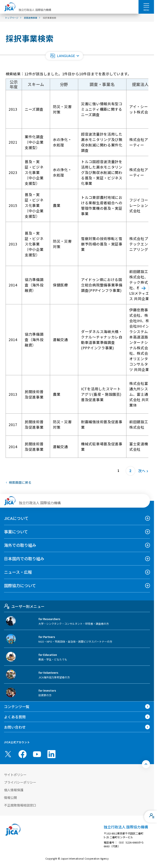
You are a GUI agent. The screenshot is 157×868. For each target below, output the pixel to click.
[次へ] (144, 288)
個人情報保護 (14, 790)
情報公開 (10, 797)
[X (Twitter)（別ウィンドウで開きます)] (8, 754)
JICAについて (16, 518)
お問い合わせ (15, 727)
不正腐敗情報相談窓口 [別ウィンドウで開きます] (20, 805)
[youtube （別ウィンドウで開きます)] (37, 754)
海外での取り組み (20, 545)
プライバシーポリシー (20, 782)
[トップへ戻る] (146, 764)
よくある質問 (15, 717)
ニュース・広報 (18, 572)
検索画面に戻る (20, 482)
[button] (64, 56)
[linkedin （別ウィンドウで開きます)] (51, 754)
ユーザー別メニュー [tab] (24, 606)
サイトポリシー (15, 775)
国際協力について (20, 585)
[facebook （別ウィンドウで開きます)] (23, 754)
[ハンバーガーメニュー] (146, 5)
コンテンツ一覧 (17, 706)
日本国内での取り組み (24, 559)
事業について (16, 532)
